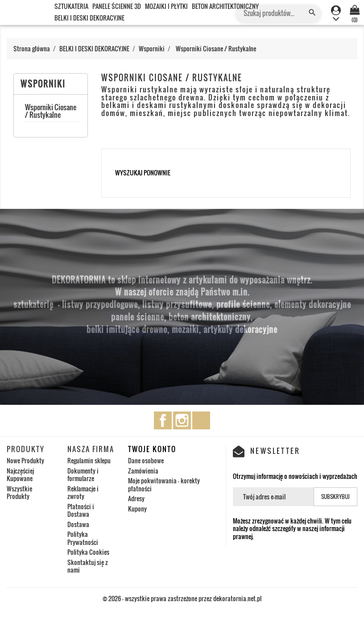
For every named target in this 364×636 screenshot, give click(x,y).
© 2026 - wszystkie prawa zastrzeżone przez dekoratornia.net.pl (182, 598)
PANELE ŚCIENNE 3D (117, 6)
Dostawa (78, 524)
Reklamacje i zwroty (83, 493)
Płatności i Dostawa (81, 510)
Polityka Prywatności (83, 538)
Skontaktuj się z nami (88, 566)
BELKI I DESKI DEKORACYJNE (89, 18)
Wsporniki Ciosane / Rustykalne (51, 112)
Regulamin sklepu (89, 460)
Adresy (136, 498)
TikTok (201, 420)
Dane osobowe (146, 460)
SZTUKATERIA (71, 6)
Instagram (182, 420)
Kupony (137, 509)
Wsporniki (43, 84)
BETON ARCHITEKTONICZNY (225, 6)
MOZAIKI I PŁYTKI (166, 6)
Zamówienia (143, 471)
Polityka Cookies (88, 552)
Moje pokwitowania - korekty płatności (164, 484)
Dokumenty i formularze (83, 475)
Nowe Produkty (25, 460)
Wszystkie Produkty (19, 493)
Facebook (163, 420)
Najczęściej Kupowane (20, 475)
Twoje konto (152, 449)
